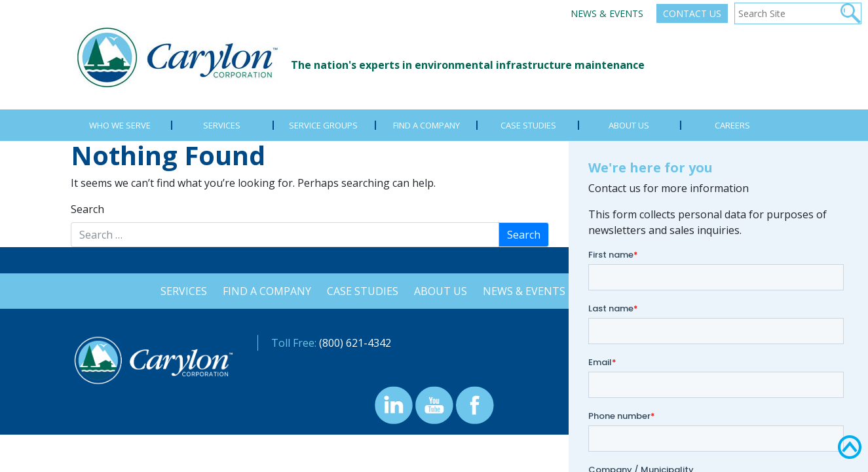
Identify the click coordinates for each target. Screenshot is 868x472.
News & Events (607, 13)
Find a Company (264, 291)
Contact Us (692, 13)
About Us (441, 291)
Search (87, 209)
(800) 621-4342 (355, 343)
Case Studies (361, 291)
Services (180, 291)
